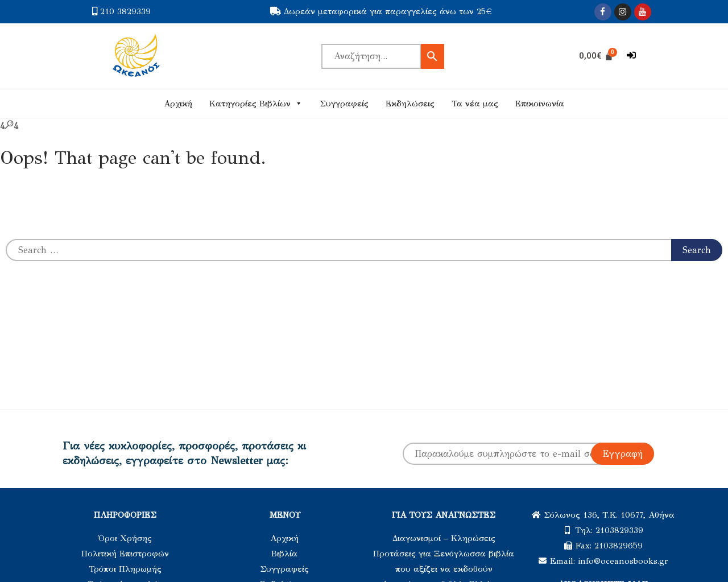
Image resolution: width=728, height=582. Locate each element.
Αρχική (178, 104)
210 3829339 (125, 11)
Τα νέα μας (475, 104)
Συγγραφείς (344, 104)
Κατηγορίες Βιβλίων (256, 104)
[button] (631, 55)
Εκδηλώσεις (410, 104)
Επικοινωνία (540, 104)
